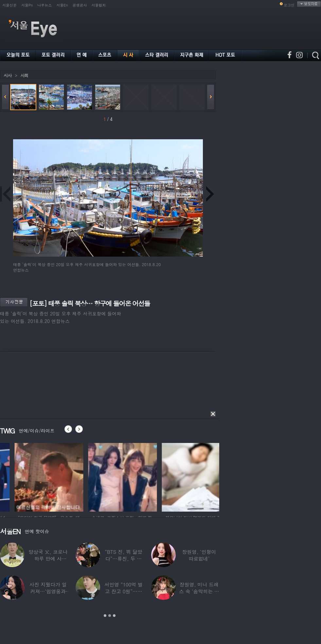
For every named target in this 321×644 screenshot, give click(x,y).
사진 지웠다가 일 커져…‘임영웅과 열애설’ (48, 591)
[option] (92, 476)
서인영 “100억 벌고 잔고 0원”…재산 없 (123, 591)
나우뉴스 (45, 5)
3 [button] (114, 616)
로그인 (289, 5)
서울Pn (27, 5)
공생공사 (80, 5)
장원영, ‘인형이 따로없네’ (199, 555)
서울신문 (9, 5)
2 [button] (110, 616)
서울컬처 (99, 5)
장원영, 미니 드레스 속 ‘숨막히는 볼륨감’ (199, 591)
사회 (24, 75)
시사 (8, 75)
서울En (62, 5)
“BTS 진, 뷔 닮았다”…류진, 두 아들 (123, 559)
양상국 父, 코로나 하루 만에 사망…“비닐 (48, 559)
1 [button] (105, 616)
